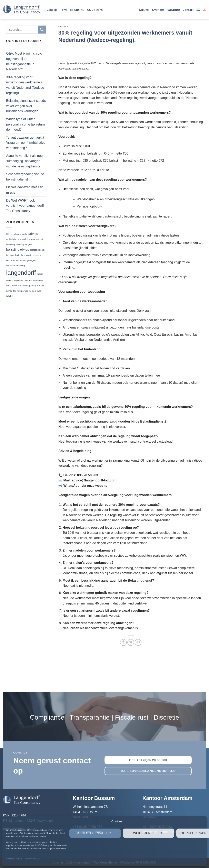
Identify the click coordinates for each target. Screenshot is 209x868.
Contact (188, 10)
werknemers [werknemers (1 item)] (30, 291)
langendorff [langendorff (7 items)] (21, 273)
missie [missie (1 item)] (40, 274)
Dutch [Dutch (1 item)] (9, 260)
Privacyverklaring (14, 859)
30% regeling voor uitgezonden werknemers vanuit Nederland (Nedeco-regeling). (26, 85)
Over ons (158, 10)
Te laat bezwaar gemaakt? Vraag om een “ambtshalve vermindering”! (26, 143)
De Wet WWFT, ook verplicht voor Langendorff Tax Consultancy (25, 206)
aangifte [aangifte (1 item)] (24, 234)
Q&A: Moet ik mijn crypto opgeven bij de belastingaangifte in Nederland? (24, 61)
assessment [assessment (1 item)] (37, 239)
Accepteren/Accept (95, 833)
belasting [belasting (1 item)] (11, 244)
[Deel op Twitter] (131, 642)
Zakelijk (52, 10)
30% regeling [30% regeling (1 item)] (12, 234)
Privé (64, 10)
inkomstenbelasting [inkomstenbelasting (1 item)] (15, 266)
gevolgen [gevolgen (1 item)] (31, 260)
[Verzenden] (42, 30)
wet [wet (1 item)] (39, 291)
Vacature (174, 10)
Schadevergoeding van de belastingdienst (25, 177)
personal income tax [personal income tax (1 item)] (34, 280)
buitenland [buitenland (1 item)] (20, 255)
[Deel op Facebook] (123, 642)
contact (20, 753)
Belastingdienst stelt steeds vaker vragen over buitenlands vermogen (26, 106)
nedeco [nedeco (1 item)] (10, 280)
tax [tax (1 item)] (39, 286)
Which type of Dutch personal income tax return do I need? (25, 124)
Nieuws (144, 10)
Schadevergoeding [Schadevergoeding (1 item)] (27, 286)
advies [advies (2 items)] (33, 234)
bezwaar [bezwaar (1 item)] (10, 255)
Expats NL (77, 10)
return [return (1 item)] (14, 286)
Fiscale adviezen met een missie (25, 190)
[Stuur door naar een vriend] (138, 642)
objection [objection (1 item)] (18, 280)
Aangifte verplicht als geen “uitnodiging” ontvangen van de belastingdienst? (25, 161)
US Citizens (95, 10)
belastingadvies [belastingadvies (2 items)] (18, 249)
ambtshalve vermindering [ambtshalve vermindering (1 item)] (18, 239)
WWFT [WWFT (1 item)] (9, 296)
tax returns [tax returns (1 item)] (18, 291)
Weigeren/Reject (148, 833)
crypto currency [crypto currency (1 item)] (34, 255)
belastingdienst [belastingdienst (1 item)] (37, 250)
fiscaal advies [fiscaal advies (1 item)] (19, 260)
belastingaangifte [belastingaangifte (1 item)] (24, 244)
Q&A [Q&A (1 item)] (8, 286)
